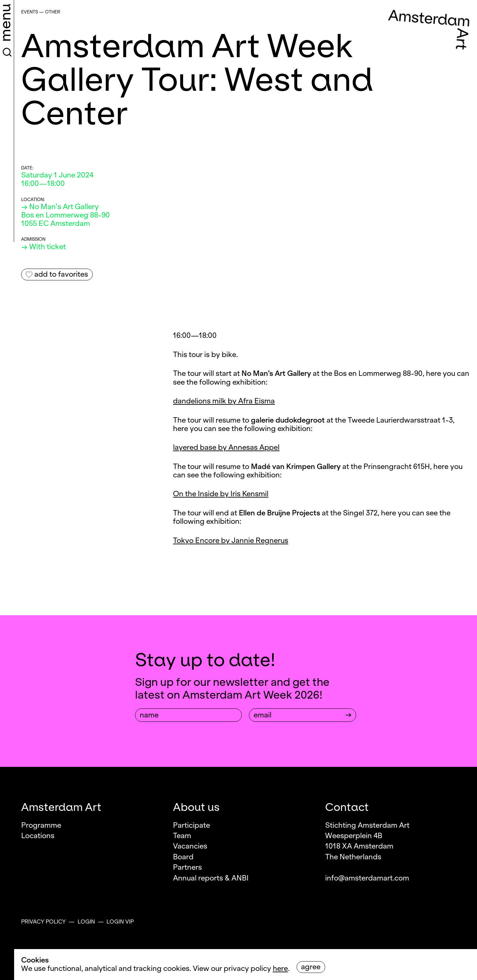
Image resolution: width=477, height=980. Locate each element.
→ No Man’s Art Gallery (60, 207)
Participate (191, 825)
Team (182, 836)
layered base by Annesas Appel (226, 447)
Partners (187, 867)
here (280, 969)
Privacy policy (44, 922)
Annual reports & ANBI (211, 878)
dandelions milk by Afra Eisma (224, 401)
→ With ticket (44, 247)
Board (183, 857)
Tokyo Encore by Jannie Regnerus (231, 541)
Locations (38, 836)
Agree (311, 967)
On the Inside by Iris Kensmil (221, 494)
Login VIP (120, 922)
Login (86, 922)
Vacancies (190, 846)
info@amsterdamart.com (367, 878)
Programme (41, 825)
